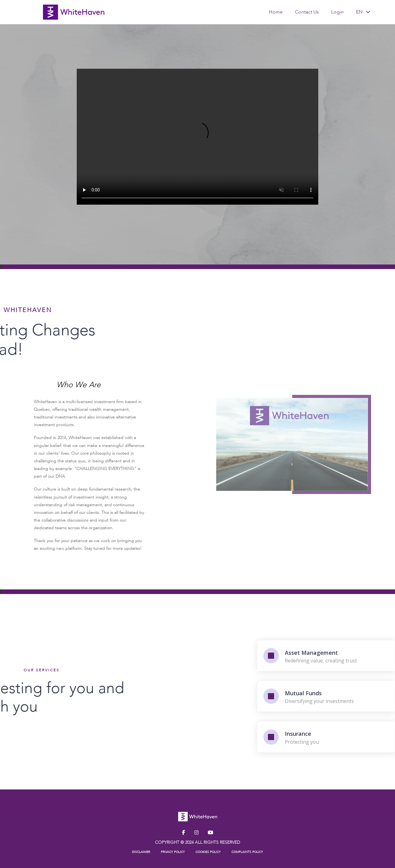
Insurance (341, 734)
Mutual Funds (347, 693)
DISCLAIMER (141, 852)
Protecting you (345, 742)
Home (276, 12)
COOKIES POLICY (208, 852)
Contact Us (307, 12)
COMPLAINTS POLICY (247, 852)
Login (337, 12)
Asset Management (355, 653)
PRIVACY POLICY (173, 852)
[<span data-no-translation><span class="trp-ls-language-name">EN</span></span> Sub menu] (368, 12)
